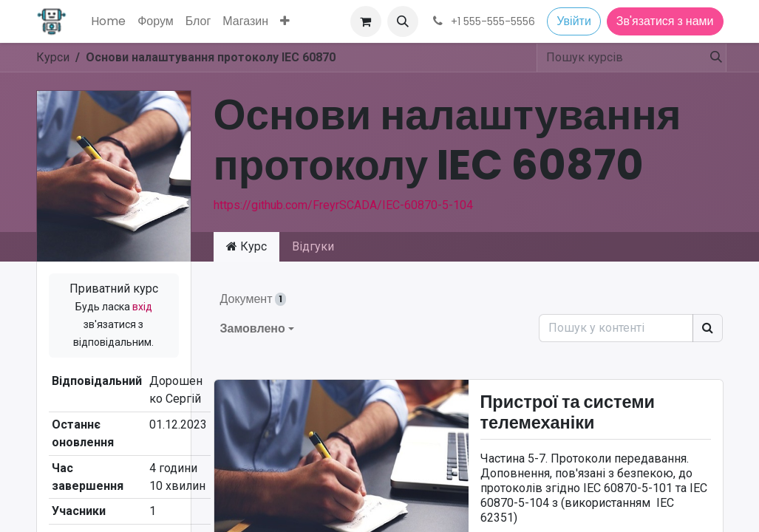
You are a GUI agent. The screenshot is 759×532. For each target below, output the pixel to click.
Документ (253, 299)
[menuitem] (108, 21)
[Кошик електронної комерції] (366, 21)
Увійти (574, 21)
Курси (53, 57)
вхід (142, 307)
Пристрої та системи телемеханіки (568, 413)
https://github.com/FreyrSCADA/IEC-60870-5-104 (343, 205)
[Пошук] (713, 58)
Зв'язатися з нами (665, 21)
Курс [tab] (246, 246)
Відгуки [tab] (313, 246)
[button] (403, 21)
